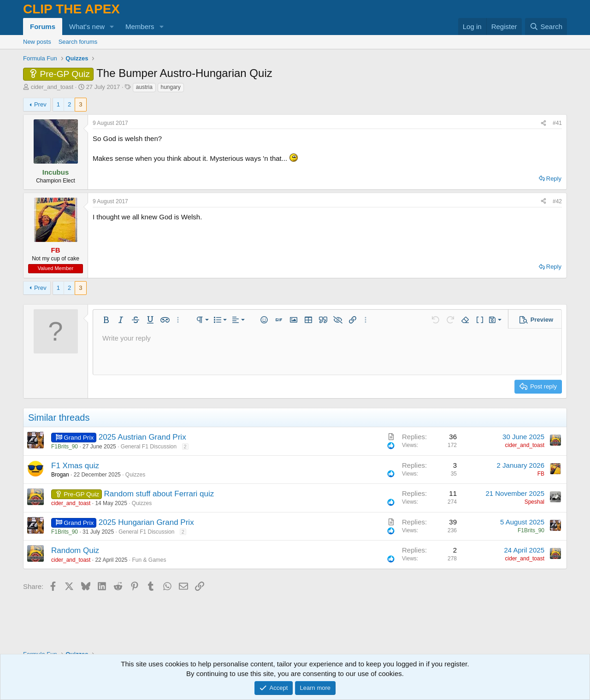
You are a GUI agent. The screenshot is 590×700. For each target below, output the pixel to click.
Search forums (78, 42)
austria (144, 87)
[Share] (543, 123)
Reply (554, 179)
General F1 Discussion (149, 447)
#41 (557, 123)
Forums (43, 26)
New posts (37, 42)
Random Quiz (75, 550)
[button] (112, 26)
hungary (171, 87)
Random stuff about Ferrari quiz (159, 494)
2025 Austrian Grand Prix (142, 437)
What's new (87, 26)
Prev (40, 104)
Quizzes (135, 475)
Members (140, 26)
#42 (557, 201)
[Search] (546, 26)
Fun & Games (149, 560)
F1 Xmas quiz (75, 466)
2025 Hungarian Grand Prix (146, 522)
